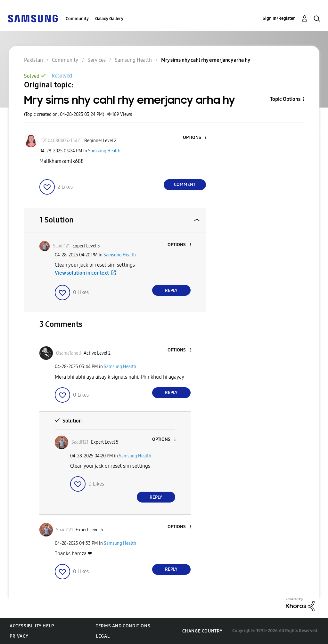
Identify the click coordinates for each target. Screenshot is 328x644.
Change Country (202, 631)
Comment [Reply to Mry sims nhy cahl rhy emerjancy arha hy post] (185, 185)
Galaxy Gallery (109, 19)
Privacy (19, 636)
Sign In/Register (279, 18)
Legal (103, 636)
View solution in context (82, 273)
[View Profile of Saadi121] (61, 246)
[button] (195, 138)
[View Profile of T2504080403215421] (61, 141)
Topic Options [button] (285, 99)
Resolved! (63, 76)
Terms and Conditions (123, 626)
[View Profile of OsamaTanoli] (69, 353)
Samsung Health (104, 151)
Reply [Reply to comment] (171, 290)
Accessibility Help (32, 626)
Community (77, 19)
